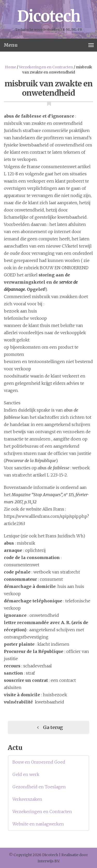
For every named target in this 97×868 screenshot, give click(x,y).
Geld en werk (26, 774)
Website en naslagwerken (38, 824)
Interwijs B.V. (49, 861)
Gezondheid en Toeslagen (39, 787)
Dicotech (49, 16)
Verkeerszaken (27, 799)
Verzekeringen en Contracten (46, 67)
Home (10, 67)
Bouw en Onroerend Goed (39, 762)
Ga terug (49, 727)
